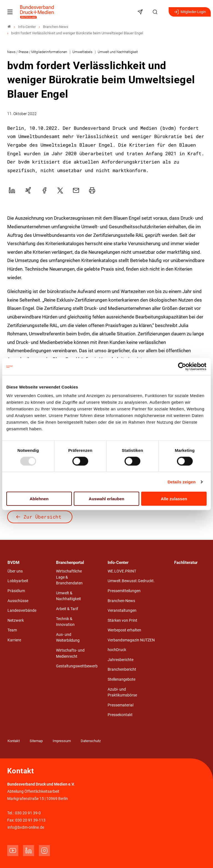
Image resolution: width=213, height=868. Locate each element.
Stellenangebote (121, 679)
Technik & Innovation (65, 622)
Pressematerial (121, 705)
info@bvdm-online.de (26, 827)
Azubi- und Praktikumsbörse (122, 692)
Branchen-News (121, 601)
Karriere (14, 640)
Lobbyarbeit (18, 581)
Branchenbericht (122, 669)
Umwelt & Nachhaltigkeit (69, 596)
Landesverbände (22, 611)
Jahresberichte (121, 660)
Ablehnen (39, 499)
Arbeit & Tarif (67, 609)
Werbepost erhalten (124, 630)
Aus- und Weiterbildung (68, 638)
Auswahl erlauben (106, 499)
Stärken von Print (122, 620)
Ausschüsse (18, 601)
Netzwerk (16, 620)
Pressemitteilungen (124, 591)
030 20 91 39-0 (28, 813)
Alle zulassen (174, 499)
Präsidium (16, 591)
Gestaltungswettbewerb (77, 666)
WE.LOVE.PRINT (122, 571)
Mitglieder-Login (190, 12)
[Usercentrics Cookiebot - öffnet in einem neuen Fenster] (182, 366)
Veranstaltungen (122, 611)
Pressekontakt (120, 715)
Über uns (15, 571)
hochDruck (117, 650)
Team (12, 630)
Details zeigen (182, 482)
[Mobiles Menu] (10, 12)
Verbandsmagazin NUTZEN (131, 640)
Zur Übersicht (43, 517)
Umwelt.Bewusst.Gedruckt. (131, 581)
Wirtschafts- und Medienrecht (70, 653)
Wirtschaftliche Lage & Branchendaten (69, 577)
